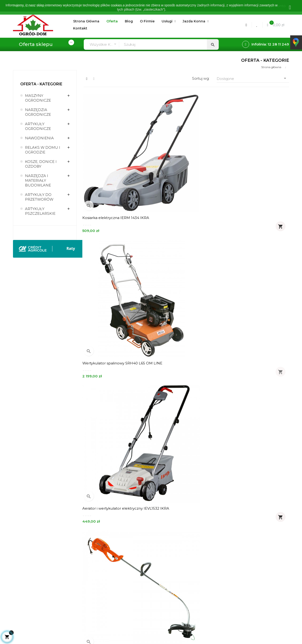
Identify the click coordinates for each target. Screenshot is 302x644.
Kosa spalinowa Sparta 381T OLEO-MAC (186, 357)
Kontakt (147, 581)
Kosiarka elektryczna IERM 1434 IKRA (112, 166)
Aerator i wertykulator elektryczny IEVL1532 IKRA (256, 166)
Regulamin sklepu (156, 565)
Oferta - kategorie (41, 84)
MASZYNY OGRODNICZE (38, 98)
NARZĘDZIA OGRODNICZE (38, 112)
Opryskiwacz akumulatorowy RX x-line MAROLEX (115, 453)
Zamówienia (94, 557)
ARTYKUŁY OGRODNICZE (38, 126)
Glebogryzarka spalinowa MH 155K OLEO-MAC (256, 453)
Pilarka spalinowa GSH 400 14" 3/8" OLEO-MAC (185, 453)
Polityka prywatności (158, 573)
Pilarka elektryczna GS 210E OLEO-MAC (115, 357)
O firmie (147, 549)
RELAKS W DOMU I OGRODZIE (43, 150)
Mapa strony (151, 589)
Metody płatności (99, 573)
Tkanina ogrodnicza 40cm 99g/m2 (256, 355)
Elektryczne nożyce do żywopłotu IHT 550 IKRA (185, 262)
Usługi (146, 557)
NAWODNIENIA (39, 138)
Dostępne (253, 78)
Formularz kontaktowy (103, 589)
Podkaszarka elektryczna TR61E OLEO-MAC (112, 262)
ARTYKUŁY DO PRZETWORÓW (39, 197)
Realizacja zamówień (102, 565)
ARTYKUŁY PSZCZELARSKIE (40, 211)
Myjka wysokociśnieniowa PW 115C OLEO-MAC (256, 262)
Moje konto (94, 549)
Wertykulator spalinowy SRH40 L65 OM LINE (186, 166)
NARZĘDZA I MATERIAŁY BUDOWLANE (38, 180)
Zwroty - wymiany (99, 581)
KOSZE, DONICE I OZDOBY (41, 164)
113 (279, 493)
